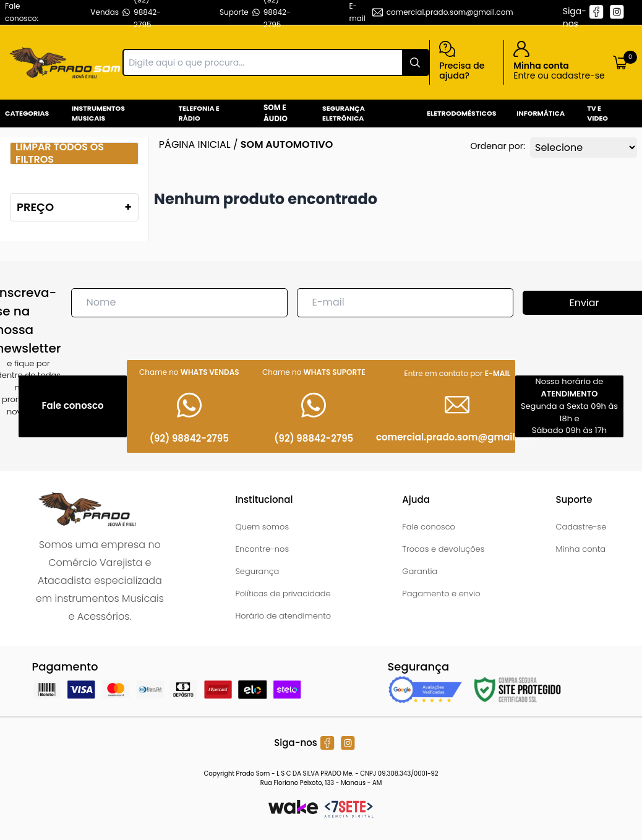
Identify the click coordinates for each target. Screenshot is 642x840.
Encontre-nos (262, 549)
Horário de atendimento (283, 616)
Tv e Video (597, 114)
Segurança (257, 571)
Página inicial (195, 144)
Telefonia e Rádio (199, 114)
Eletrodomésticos (461, 113)
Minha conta (580, 549)
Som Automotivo (287, 144)
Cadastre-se (581, 527)
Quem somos (262, 527)
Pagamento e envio (441, 594)
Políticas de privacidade (283, 594)
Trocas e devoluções (443, 549)
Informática (541, 113)
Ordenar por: (498, 146)
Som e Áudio (276, 113)
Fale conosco (429, 527)
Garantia (420, 571)
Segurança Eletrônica (344, 114)
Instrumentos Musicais (98, 114)
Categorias (27, 113)
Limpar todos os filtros (60, 153)
